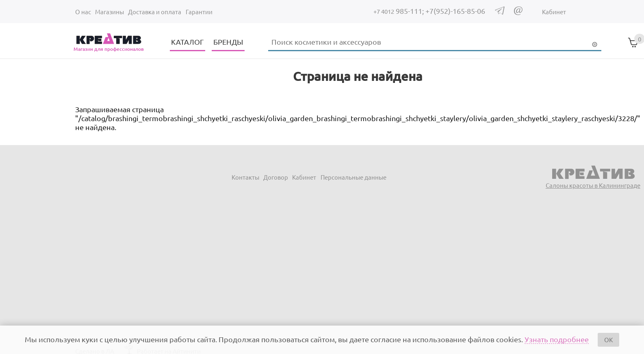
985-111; (399, 11)
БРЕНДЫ (228, 42)
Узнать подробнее (557, 339)
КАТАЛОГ (187, 42)
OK (608, 340)
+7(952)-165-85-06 (455, 11)
